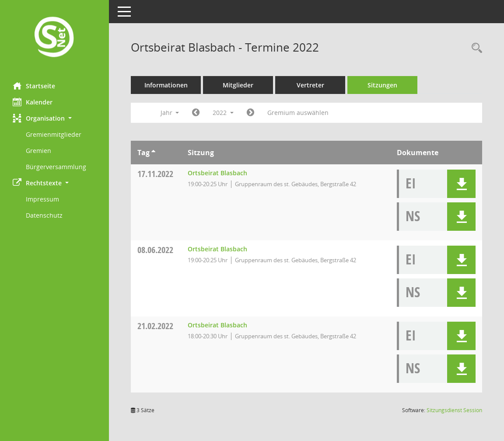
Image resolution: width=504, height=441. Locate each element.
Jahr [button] (170, 113)
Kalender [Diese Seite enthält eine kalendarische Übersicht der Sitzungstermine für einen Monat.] (33, 102)
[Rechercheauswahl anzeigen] (475, 48)
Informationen (166, 85)
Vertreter (311, 85)
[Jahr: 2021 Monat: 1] (196, 113)
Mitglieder (238, 85)
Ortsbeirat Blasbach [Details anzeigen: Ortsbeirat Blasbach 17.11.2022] (218, 173)
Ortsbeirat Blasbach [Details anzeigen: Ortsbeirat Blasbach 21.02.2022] (218, 325)
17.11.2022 (156, 174)
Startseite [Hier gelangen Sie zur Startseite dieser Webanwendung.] (34, 86)
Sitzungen (383, 85)
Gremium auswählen (298, 113)
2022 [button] (224, 113)
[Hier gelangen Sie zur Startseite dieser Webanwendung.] (55, 38)
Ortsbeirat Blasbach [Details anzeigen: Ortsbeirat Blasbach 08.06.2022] (218, 249)
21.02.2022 (156, 326)
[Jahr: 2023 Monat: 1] (251, 113)
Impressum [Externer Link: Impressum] (43, 199)
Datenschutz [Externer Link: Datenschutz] (45, 215)
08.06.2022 (156, 250)
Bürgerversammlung (56, 167)
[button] (55, 118)
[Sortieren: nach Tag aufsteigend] (154, 153)
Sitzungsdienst (454, 410)
